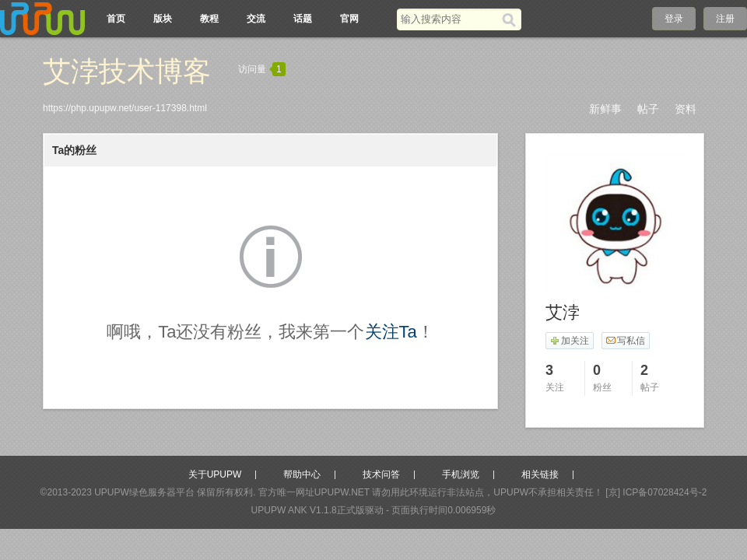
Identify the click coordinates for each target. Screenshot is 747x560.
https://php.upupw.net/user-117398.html (125, 108)
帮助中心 (302, 474)
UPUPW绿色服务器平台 (144, 492)
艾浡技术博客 (127, 71)
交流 (256, 19)
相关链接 (540, 474)
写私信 (625, 341)
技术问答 (381, 474)
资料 (686, 109)
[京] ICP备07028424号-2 (656, 492)
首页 (116, 19)
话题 (303, 19)
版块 (163, 19)
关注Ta (391, 332)
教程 (209, 19)
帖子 (648, 109)
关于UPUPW (215, 474)
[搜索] (512, 19)
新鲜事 (605, 109)
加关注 (569, 341)
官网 (349, 19)
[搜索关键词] (449, 19)
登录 (674, 19)
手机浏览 (461, 474)
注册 (725, 19)
